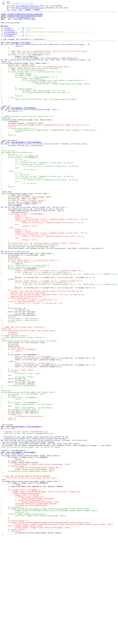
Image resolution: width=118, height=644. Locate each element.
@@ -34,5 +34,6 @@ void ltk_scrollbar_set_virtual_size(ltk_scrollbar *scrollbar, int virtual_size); (44, 526)
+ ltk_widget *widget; (16, 86)
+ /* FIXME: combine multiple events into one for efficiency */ (31, 80)
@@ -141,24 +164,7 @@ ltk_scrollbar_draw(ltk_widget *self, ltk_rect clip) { (34, 247)
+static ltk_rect (8, 179)
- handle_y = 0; (14, 257)
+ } (12, 101)
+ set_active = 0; (15, 613)
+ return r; (8, 222)
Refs (21, 11)
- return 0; (8, 378)
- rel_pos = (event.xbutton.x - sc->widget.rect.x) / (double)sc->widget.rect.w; (42, 323)
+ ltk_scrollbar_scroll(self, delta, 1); (21, 489)
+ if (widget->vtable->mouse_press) (29, 97)
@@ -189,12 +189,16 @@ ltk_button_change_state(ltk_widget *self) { (30, 129)
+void (3, 405)
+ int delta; (9, 473)
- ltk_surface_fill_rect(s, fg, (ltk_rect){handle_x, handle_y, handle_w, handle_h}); (40, 290)
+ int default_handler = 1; (19, 88)
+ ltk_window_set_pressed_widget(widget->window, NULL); (28, 563)
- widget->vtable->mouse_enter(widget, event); (31, 600)
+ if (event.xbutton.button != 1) (18, 312)
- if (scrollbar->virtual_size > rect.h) (24, 280)
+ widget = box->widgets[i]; (23, 92)
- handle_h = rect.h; (16, 259)
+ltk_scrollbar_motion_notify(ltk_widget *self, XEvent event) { (28, 469)
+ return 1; (12, 156)
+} (2, 224)
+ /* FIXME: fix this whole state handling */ (23, 82)
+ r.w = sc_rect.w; (19, 201)
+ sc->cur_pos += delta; (17, 450)
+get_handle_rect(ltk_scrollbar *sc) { (17, 181)
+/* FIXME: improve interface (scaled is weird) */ (23, 403)
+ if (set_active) (11, 635)
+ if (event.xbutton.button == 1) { (19, 152)
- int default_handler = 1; (15, 551)
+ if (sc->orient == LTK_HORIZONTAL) (19, 481)
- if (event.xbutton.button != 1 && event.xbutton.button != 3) (31, 310)
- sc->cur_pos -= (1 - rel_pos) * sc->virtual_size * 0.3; (32, 362)
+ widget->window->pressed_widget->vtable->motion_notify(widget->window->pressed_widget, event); (49, 611)
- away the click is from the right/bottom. (24, 349)
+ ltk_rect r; (9, 183)
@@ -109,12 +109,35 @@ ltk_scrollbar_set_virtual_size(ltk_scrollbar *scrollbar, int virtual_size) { (44, 171)
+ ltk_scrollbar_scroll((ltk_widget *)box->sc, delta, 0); (35, 109)
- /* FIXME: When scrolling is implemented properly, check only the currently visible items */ (45, 60)
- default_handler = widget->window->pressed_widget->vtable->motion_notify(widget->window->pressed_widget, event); (57, 627)
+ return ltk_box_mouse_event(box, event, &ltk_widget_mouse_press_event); (39, 117)
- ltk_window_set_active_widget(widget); (24, 604)
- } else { (8, 271)
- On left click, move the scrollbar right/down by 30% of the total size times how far (43, 352)
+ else (10, 199)
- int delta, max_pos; (13, 415)
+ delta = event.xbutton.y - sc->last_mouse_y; (27, 487)
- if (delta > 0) (11, 495)
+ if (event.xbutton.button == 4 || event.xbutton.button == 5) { (31, 84)
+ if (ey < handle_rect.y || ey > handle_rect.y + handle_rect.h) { (36, 337)
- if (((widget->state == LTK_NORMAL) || (21, 586)
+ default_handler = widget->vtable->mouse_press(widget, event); (46, 99)
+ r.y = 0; (12, 189)
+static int (6, 467)
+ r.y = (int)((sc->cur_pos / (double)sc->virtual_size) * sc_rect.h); (37, 210)
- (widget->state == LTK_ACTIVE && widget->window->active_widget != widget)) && (40, 588)
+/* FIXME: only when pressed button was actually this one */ (28, 138)
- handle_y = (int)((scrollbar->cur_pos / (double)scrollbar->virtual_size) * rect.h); (44, 278)
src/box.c (8, 33)
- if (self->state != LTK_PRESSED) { (19, 417)
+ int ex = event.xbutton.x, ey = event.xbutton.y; (25, 317)
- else (10, 267)
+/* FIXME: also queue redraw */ (15, 401)
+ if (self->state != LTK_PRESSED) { (19, 475)
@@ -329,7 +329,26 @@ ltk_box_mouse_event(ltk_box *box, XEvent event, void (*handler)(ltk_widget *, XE (46, 70)
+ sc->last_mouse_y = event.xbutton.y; (20, 382)
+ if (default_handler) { (18, 105)
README (28, 11)
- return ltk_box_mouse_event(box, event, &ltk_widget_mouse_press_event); (35, 78)
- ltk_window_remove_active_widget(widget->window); (29, 602)
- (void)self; (9, 397)
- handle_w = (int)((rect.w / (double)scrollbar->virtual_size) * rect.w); (43, 265)
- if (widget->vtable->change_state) (23, 594)
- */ (5, 621)
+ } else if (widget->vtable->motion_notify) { (24, 615)
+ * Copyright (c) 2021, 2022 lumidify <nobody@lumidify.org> (27, 518)
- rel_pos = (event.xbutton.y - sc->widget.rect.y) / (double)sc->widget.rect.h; (42, 335)
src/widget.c (9, 42)
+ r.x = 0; (12, 206)
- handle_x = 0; (14, 273)
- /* (5, 584)
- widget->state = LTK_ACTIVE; (20, 592)
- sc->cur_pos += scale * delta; (17, 442)
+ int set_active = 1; (13, 607)
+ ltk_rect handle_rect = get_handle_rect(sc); (24, 319)
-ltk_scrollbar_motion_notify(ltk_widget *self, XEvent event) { (28, 395)
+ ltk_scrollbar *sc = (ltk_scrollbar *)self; (23, 471)
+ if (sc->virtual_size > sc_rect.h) (23, 212)
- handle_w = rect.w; (20, 269)
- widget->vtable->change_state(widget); (28, 596)
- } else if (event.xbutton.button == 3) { (22, 360)
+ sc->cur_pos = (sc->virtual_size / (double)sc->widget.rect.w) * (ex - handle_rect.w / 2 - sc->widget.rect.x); (59, 327)
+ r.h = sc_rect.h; (15, 191)
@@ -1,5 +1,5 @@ (8, 512)
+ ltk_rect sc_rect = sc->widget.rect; (20, 185)
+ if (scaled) (9, 444)
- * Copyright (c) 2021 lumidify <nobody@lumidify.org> (24, 516)
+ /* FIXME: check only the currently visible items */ (27, 62)
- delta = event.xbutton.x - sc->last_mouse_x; (27, 426)
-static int (6, 393)
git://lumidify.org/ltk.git (27, 7)
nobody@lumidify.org (25, 20)
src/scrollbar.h (11, 39)
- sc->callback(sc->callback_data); (22, 498)
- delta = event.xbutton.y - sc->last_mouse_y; (27, 434)
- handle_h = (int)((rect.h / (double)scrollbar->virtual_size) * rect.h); (43, 282)
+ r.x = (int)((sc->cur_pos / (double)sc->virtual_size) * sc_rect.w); (37, 193)
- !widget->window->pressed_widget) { (22, 590)
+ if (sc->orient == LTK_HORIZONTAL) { (20, 187)
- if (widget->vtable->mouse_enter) (22, 598)
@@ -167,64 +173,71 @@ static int (15, 300)
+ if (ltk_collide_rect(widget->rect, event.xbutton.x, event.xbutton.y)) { (43, 94)
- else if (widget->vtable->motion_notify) (22, 629)
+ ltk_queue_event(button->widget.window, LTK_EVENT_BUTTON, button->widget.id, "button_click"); (49, 154)
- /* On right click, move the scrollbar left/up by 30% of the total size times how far (42, 347)
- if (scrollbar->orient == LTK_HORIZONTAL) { (23, 255)
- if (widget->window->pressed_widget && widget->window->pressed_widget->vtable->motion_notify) (45, 625)
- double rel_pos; (11, 308)
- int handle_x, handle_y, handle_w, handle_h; (24, 238)
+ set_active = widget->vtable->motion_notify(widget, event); (34, 617)
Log (8, 11)
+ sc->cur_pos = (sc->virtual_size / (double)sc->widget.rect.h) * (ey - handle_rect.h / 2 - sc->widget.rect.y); (59, 339)
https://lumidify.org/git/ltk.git (30, 9)
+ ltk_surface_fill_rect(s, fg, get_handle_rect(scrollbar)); (30, 292)
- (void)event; (10, 399)
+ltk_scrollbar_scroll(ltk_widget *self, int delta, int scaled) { (29, 407)
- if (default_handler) (13, 557)
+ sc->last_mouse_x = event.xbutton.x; (20, 380)
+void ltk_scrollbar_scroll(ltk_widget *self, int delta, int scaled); (31, 535)
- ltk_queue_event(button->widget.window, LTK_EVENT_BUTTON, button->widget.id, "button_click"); (45, 148)
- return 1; (8, 150)
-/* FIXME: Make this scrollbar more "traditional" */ (24, 391)
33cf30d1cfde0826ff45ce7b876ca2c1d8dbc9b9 (25, 16)
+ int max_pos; (10, 411)
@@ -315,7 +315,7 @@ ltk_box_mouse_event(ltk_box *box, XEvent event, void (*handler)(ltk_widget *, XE (45, 51)
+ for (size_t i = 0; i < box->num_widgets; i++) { (29, 90)
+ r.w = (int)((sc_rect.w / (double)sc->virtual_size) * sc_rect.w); (40, 197)
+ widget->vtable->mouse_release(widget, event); (28, 561)
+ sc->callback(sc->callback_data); (19, 461)
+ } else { (8, 115)
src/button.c (9, 35)
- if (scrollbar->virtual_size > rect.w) (24, 263)
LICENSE (37, 11)
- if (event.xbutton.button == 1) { (19, 356)
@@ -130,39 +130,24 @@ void (12, 543)
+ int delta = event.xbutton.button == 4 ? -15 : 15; (33, 107)
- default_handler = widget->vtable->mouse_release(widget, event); (36, 555)
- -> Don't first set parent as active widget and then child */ (29, 572)
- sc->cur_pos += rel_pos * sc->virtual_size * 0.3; (29, 358)
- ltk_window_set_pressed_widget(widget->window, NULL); (31, 559)
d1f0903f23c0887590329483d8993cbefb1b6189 (25, 18)
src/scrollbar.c (11, 37)
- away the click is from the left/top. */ (23, 354)
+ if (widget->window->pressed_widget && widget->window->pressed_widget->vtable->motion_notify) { (46, 609)
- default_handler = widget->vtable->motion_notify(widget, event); (36, 631)
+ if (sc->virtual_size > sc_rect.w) (23, 195)
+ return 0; (12, 113)
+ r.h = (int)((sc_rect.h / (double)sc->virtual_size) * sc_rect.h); (40, 214)
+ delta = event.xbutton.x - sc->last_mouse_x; (27, 483)
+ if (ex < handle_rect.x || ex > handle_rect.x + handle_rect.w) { (36, 325)
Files (14, 11)
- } (5, 288)
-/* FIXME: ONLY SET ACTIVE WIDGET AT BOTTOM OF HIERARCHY (26, 570)
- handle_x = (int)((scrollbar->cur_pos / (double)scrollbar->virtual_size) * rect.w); (44, 261)
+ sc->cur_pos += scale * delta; (21, 446)
